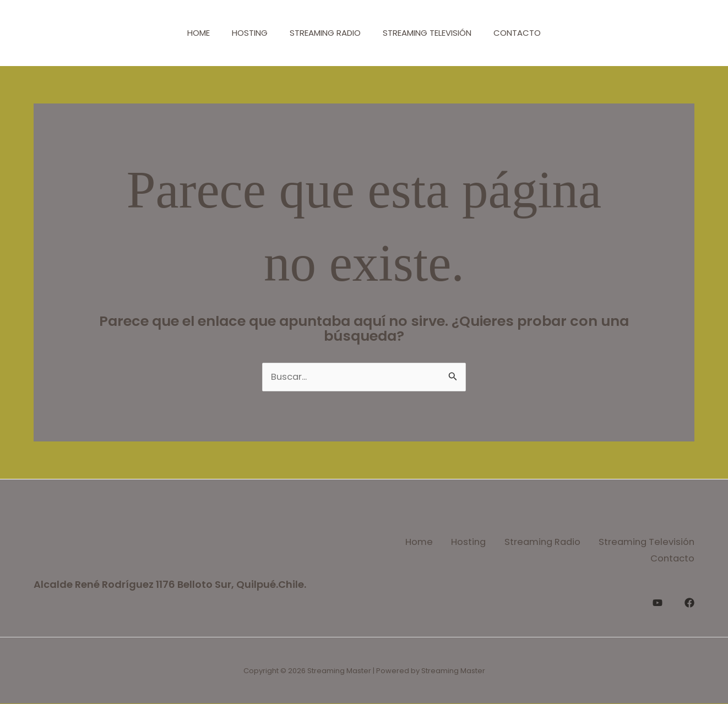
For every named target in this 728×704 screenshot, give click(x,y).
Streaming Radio (325, 33)
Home (188, 33)
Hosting (244, 33)
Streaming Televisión (433, 33)
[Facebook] (689, 600)
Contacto (528, 33)
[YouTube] (658, 600)
